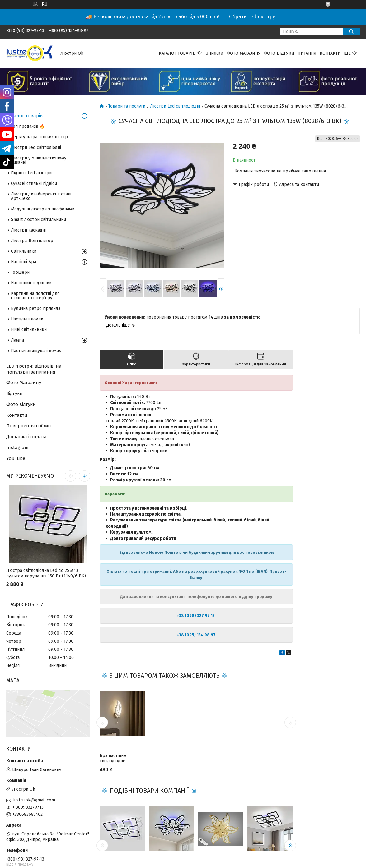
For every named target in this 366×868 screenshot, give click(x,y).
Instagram (17, 448)
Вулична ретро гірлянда (36, 308)
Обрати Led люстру (252, 17)
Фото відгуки (279, 53)
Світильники (24, 251)
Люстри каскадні (28, 230)
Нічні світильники (29, 330)
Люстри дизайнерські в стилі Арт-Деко (41, 196)
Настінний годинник (31, 283)
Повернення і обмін (29, 426)
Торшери (20, 272)
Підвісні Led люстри (31, 173)
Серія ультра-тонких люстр (39, 137)
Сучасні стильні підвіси (34, 184)
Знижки (215, 53)
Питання (307, 53)
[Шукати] (351, 32)
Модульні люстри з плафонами (43, 209)
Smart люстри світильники (38, 220)
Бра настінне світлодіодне (113, 758)
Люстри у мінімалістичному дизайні (39, 160)
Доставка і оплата (26, 437)
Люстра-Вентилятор (32, 241)
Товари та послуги (127, 106)
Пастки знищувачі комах (36, 351)
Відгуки (14, 393)
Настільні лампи (27, 319)
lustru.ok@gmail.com (34, 800)
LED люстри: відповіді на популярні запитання (34, 369)
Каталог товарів (177, 53)
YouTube (16, 458)
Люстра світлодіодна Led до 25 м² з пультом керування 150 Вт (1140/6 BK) (46, 573)
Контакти (330, 53)
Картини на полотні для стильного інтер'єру (35, 296)
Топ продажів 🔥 (28, 126)
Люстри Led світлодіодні (175, 106)
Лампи (17, 340)
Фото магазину (244, 53)
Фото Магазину (24, 383)
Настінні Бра (23, 262)
